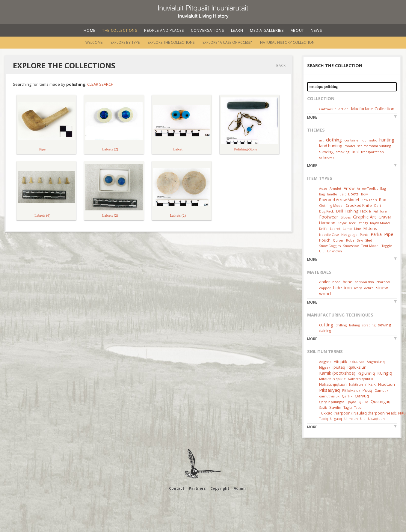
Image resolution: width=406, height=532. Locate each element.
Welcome (94, 42)
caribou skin (364, 282)
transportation (372, 152)
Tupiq (323, 419)
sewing (326, 151)
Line (358, 229)
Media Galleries (267, 30)
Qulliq (363, 402)
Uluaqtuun (376, 419)
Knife (323, 229)
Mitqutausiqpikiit (332, 379)
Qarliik (347, 396)
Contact (177, 488)
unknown (326, 157)
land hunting (331, 146)
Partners (197, 488)
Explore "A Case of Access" (227, 42)
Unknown (334, 251)
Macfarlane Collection (373, 108)
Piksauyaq (329, 390)
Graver (385, 217)
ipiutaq (339, 367)
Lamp (347, 229)
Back (281, 65)
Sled (369, 240)
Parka (376, 234)
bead (336, 282)
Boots (353, 194)
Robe (350, 240)
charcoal (383, 282)
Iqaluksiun (357, 367)
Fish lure (380, 211)
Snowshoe (351, 246)
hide (338, 287)
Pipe (389, 234)
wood (325, 293)
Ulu (322, 251)
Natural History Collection (287, 42)
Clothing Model (331, 205)
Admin (240, 488)
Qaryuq (362, 396)
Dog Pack (327, 211)
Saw (360, 240)
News (317, 30)
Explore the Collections (171, 42)
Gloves (345, 217)
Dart (378, 205)
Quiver (338, 240)
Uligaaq (336, 419)
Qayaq (351, 402)
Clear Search (100, 84)
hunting (387, 140)
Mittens (370, 228)
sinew (382, 287)
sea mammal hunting (374, 146)
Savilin (335, 407)
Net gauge (349, 235)
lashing (354, 325)
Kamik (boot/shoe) (337, 373)
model (350, 146)
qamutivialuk (329, 396)
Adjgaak (325, 362)
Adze (323, 188)
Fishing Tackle (358, 211)
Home (90, 30)
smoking (343, 152)
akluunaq (357, 362)
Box (382, 200)
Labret (335, 229)
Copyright (220, 488)
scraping (369, 325)
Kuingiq (385, 373)
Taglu (348, 407)
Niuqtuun (387, 384)
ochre (369, 288)
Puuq (367, 390)
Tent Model (370, 246)
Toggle (387, 246)
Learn (237, 30)
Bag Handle (328, 194)
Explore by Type (125, 42)
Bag (383, 188)
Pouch (325, 240)
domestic (370, 140)
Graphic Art (365, 217)
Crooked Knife (359, 205)
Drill (340, 211)
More (312, 117)
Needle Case (329, 235)
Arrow (349, 188)
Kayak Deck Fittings (353, 223)
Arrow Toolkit (367, 188)
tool (355, 152)
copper (325, 288)
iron (348, 288)
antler (325, 282)
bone (348, 282)
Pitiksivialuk (351, 390)
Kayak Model (380, 223)
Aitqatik (341, 361)
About (297, 30)
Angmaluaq (376, 362)
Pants (364, 235)
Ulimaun (351, 419)
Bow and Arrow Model (339, 200)
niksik (370, 384)
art (321, 140)
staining (325, 330)
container (352, 140)
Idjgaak (325, 367)
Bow (364, 194)
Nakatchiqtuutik (360, 379)
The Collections (120, 30)
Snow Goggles (330, 246)
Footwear (329, 217)
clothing (334, 140)
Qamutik (381, 390)
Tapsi (358, 407)
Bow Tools (369, 200)
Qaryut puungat (332, 402)
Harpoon (327, 223)
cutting (326, 325)
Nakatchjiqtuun (333, 384)
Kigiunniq (366, 373)
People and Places (164, 30)
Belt (343, 194)
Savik (323, 407)
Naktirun (356, 384)
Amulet (335, 188)
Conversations (207, 30)
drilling (341, 325)
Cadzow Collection (334, 109)
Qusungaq (381, 401)
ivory (358, 288)
